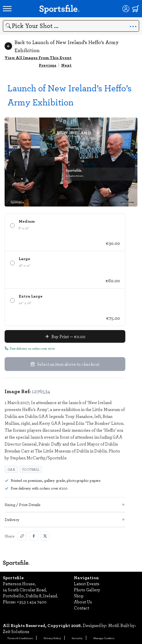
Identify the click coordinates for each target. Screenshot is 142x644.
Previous (48, 65)
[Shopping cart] (136, 9)
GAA (11, 469)
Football (31, 469)
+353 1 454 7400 (32, 602)
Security (77, 638)
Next (66, 65)
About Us (83, 602)
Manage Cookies (104, 638)
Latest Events (87, 584)
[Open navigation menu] (7, 9)
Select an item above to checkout (65, 364)
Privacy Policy (52, 638)
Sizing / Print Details (65, 504)
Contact (81, 608)
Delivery (65, 519)
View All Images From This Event (38, 57)
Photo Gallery (87, 590)
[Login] (126, 9)
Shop (79, 596)
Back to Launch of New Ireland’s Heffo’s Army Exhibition (62, 46)
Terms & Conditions (20, 638)
